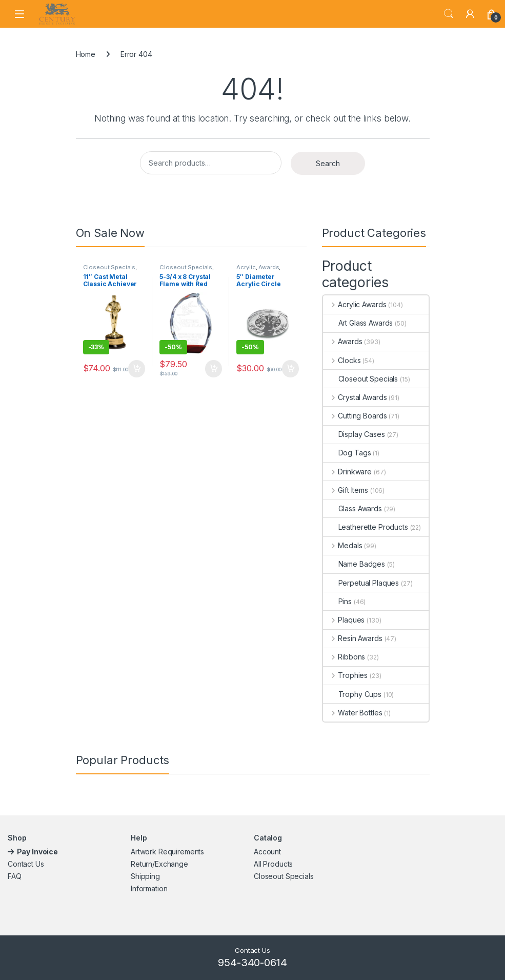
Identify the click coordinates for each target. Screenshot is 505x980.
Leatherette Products (366, 527)
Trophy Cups (352, 694)
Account (267, 852)
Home (86, 54)
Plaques (344, 620)
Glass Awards (352, 508)
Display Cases (354, 434)
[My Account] (470, 14)
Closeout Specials (109, 267)
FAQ (15, 876)
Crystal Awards (355, 397)
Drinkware (348, 472)
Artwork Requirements (167, 852)
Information (149, 888)
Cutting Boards (355, 416)
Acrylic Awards (355, 304)
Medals (343, 545)
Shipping (145, 876)
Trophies (346, 675)
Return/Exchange (159, 864)
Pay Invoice (38, 852)
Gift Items (346, 490)
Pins (337, 601)
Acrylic (246, 267)
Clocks (342, 360)
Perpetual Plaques (361, 583)
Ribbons (344, 657)
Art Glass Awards (358, 323)
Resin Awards (353, 638)
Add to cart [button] (137, 369)
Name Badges (354, 564)
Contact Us (26, 864)
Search (449, 14)
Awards (269, 267)
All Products (273, 864)
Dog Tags (347, 453)
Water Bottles (353, 713)
